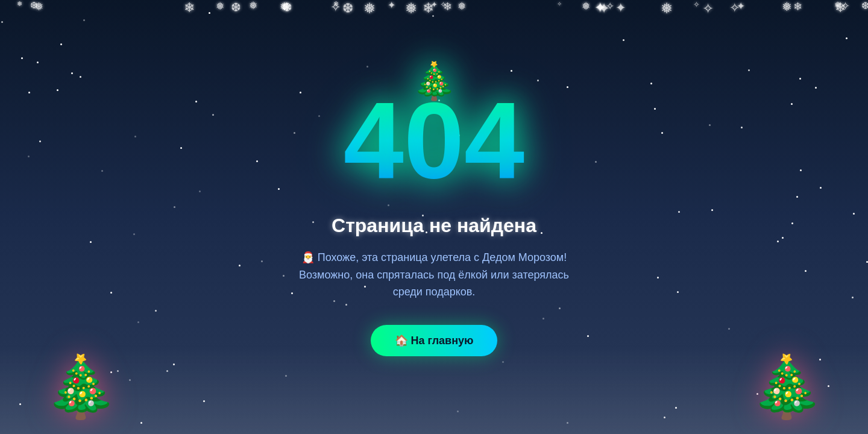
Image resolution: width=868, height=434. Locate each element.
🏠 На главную (434, 341)
